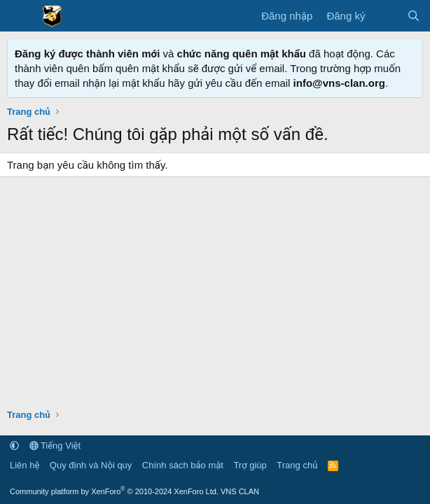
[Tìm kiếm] (414, 16)
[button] (14, 446)
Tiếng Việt (55, 446)
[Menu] (19, 16)
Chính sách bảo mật (183, 465)
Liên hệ (25, 465)
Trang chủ (297, 465)
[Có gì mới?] (386, 16)
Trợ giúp (250, 465)
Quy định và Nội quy (91, 465)
